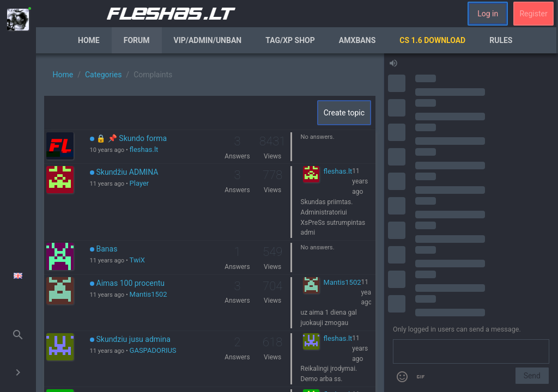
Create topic (344, 113)
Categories (103, 75)
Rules (501, 40)
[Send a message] (471, 352)
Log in (488, 14)
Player (139, 183)
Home (89, 40)
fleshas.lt (144, 149)
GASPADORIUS (153, 350)
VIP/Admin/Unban (208, 40)
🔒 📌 (129, 138)
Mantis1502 (148, 294)
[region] (210, 223)
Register (533, 14)
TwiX (137, 260)
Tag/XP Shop (290, 40)
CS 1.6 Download (432, 40)
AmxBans (357, 40)
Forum (137, 40)
